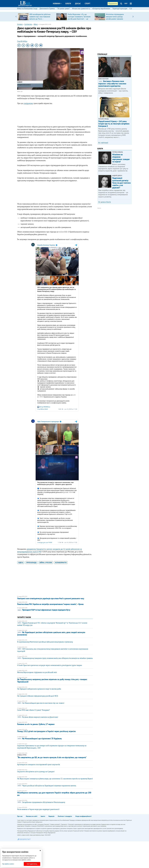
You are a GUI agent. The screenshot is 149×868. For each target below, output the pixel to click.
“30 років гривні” (63, 9)
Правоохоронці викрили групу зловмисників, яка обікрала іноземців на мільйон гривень (55, 658)
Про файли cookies (8, 864)
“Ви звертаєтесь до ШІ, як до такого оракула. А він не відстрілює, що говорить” (52, 757)
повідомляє (28, 103)
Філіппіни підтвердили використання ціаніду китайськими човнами (115, 17)
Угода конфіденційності (83, 816)
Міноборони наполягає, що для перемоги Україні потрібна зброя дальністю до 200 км (54, 794)
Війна (36, 24)
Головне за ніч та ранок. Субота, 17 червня (36, 724)
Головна (20, 24)
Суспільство (28, 24)
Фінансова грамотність (81, 9)
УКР (126, 4)
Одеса (21, 563)
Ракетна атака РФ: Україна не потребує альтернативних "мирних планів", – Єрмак (50, 604)
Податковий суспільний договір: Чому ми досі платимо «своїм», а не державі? (121, 183)
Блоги (68, 4)
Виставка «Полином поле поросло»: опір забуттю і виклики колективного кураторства (112, 84)
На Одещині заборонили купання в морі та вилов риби (39, 689)
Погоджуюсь (32, 864)
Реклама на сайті (32, 816)
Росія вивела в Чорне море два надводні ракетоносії (38, 809)
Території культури (120, 9)
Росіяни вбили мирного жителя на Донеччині (38, 717)
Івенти (43, 816)
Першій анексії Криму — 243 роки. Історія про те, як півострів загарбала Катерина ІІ (114, 124)
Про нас (20, 816)
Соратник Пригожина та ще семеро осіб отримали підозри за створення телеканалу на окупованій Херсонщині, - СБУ (52, 747)
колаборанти (61, 563)
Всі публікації (103, 143)
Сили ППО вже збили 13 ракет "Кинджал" (34, 710)
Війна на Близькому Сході (27, 9)
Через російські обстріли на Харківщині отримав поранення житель (47, 786)
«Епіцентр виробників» (101, 9)
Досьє (78, 4)
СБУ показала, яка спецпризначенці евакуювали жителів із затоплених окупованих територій (53, 650)
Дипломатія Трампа (47, 9)
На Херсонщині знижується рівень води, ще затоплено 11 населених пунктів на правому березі (55, 779)
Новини (57, 4)
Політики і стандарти (65, 816)
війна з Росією (46, 563)
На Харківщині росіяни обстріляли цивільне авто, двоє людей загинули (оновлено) (51, 633)
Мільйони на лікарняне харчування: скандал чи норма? (121, 158)
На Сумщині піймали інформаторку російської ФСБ (38, 696)
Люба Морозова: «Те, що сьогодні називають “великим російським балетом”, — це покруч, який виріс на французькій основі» (79, 19)
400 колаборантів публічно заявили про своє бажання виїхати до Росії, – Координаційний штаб (40, 18)
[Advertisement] (55, 115)
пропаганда (31, 563)
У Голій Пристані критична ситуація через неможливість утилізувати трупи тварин (50, 665)
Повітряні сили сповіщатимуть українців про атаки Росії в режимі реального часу (51, 598)
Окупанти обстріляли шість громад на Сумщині (36, 772)
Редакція (51, 816)
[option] (36, 17)
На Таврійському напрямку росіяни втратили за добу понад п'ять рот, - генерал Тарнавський (52, 680)
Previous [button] (16, 17)
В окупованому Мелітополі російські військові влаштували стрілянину (45, 642)
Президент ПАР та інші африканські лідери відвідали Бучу (44, 610)
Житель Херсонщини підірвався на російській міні (37, 672)
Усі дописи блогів (105, 202)
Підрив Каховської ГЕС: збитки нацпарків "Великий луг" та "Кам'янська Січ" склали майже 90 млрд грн (52, 624)
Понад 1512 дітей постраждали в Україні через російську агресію (46, 731)
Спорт (88, 4)
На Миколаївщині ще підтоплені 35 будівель (39, 738)
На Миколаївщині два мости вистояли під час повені (41, 703)
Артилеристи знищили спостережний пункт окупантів (39, 764)
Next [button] (133, 17)
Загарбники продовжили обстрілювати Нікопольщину (41, 802)
